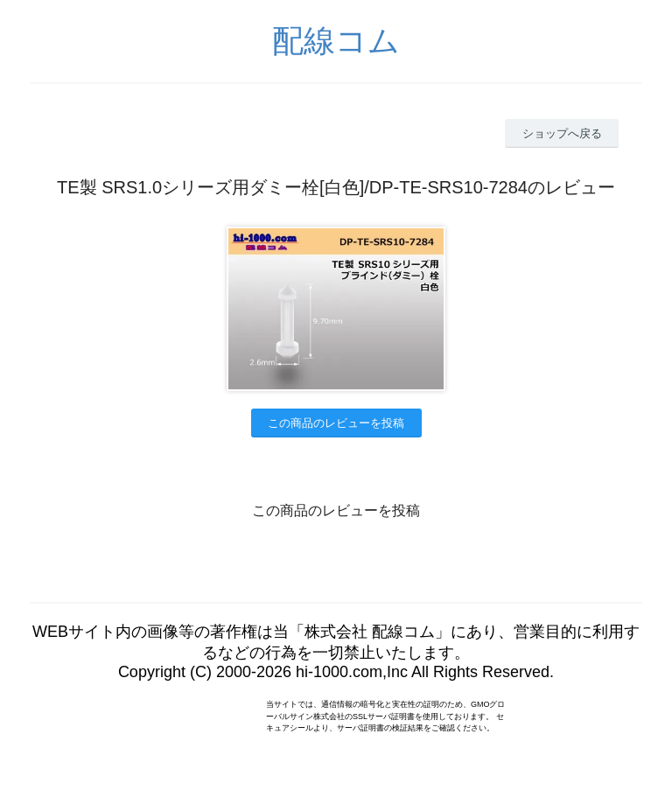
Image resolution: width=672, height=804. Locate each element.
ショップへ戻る (562, 133)
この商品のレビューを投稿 (336, 423)
